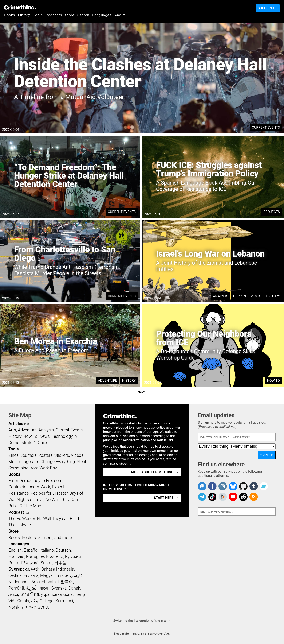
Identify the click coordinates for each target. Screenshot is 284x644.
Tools (38, 15)
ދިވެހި (34, 601)
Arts (12, 430)
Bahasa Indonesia (58, 569)
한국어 (67, 582)
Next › (142, 392)
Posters (45, 455)
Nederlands (19, 582)
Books (10, 15)
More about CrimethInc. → (155, 472)
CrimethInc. (20, 7)
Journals (28, 455)
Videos (77, 455)
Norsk (14, 607)
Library (24, 15)
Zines (13, 455)
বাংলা (45, 588)
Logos (27, 462)
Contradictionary (24, 487)
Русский (73, 556)
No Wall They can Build (58, 519)
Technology (62, 436)
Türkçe (62, 575)
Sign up (267, 455)
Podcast (16, 512)
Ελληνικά (30, 563)
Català (23, 601)
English (15, 550)
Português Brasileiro (44, 556)
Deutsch (63, 550)
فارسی (76, 575)
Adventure (107, 381)
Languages (102, 15)
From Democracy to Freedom (35, 481)
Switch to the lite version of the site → (142, 621)
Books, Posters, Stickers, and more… (42, 538)
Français (16, 556)
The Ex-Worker (22, 519)
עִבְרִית (14, 594)
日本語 (60, 563)
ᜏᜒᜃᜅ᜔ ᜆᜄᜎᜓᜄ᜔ (35, 607)
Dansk (74, 588)
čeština (15, 575)
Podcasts (54, 15)
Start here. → (166, 498)
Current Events (266, 127)
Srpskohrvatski (45, 582)
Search (83, 15)
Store (70, 15)
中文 (35, 569)
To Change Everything (55, 462)
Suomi (46, 563)
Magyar (47, 575)
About (120, 15)
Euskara (31, 575)
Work (45, 487)
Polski (14, 563)
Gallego (47, 601)
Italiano (47, 550)
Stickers (62, 455)
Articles (16, 424)
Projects (272, 212)
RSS (27, 424)
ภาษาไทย (30, 594)
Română (16, 588)
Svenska (59, 588)
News (44, 436)
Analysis (221, 296)
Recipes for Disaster (49, 493)
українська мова (57, 594)
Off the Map (30, 506)
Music (14, 462)
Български (19, 569)
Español (31, 550)
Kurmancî (64, 601)
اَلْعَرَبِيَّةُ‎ (32, 588)
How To (273, 381)
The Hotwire (20, 525)
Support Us (268, 8)
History (273, 296)
